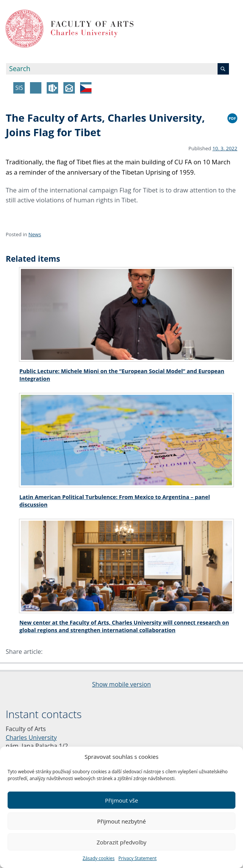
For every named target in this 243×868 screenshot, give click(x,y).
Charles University (31, 738)
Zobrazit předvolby (121, 842)
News (35, 234)
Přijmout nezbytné (121, 821)
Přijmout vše (121, 800)
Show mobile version (122, 684)
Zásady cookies (98, 858)
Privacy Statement (138, 858)
